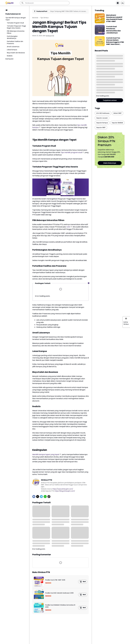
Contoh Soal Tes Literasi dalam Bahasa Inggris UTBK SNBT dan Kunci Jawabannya (115, 41)
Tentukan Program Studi (15, 23)
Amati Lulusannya (13, 47)
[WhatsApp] (45, 497)
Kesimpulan (9, 59)
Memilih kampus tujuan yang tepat (46, 455)
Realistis (10, 56)
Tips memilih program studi (71, 152)
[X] (38, 497)
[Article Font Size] (123, 3)
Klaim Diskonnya (110, 163)
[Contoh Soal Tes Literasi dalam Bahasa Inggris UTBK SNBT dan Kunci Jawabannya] (100, 41)
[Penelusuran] (45, 3)
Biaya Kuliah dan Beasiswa (16, 53)
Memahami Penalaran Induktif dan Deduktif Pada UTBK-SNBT (114, 18)
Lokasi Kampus (12, 50)
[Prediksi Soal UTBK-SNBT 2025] (39, 582)
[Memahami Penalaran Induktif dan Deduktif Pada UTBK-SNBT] (100, 18)
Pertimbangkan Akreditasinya (12, 37)
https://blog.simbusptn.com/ (65, 491)
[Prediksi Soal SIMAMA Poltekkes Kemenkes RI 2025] (39, 608)
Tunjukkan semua (110, 100)
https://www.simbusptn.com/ (63, 489)
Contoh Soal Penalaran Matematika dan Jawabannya (113, 30)
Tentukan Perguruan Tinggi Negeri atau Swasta (16, 27)
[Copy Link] (49, 497)
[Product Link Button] (83, 582)
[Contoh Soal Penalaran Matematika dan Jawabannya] (100, 30)
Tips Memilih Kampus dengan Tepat (16, 19)
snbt (68, 227)
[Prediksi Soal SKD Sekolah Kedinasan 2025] (39, 595)
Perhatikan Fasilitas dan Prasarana (15, 42)
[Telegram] (41, 497)
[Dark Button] (118, 3)
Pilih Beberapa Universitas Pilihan (16, 32)
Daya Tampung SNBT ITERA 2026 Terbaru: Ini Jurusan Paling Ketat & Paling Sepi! (68, 11)
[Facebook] (34, 497)
